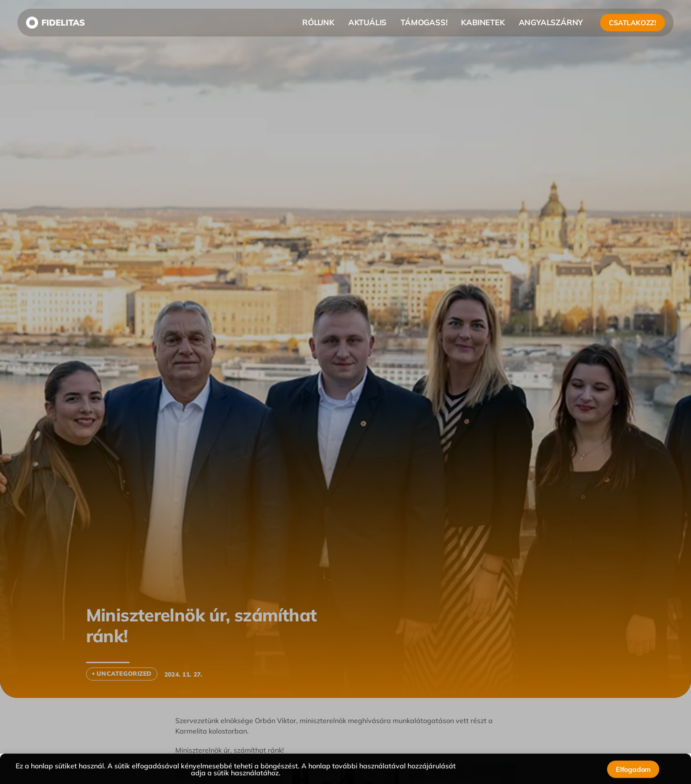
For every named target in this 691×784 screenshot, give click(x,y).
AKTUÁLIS (367, 23)
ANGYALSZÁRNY (551, 23)
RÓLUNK (318, 23)
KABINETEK (483, 23)
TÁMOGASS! (424, 23)
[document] (345, 392)
